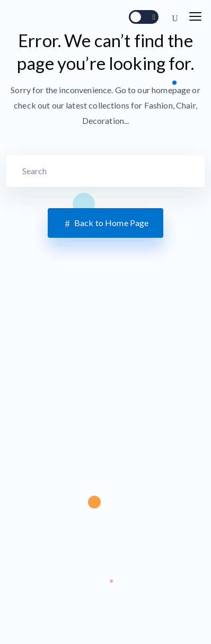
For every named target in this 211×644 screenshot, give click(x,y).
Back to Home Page (106, 223)
